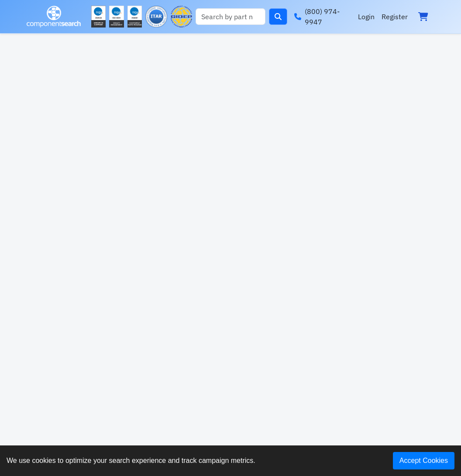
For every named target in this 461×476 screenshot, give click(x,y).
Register (395, 17)
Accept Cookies (424, 460)
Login (366, 17)
